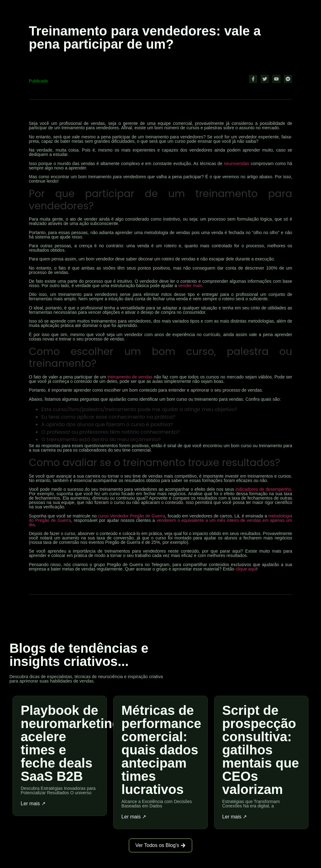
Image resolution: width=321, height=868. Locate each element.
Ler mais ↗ (33, 804)
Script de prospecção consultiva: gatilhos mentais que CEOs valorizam (261, 750)
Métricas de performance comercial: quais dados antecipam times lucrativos (161, 750)
